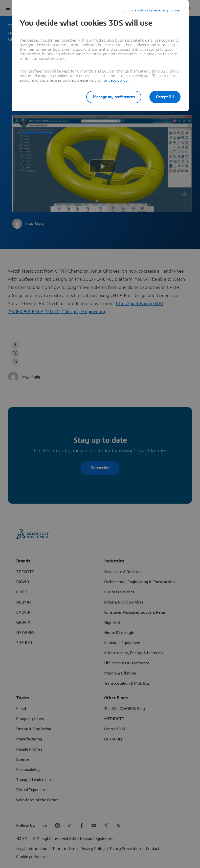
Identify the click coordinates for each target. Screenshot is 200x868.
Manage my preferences (114, 97)
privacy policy (116, 80)
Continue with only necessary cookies (152, 10)
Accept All (165, 97)
